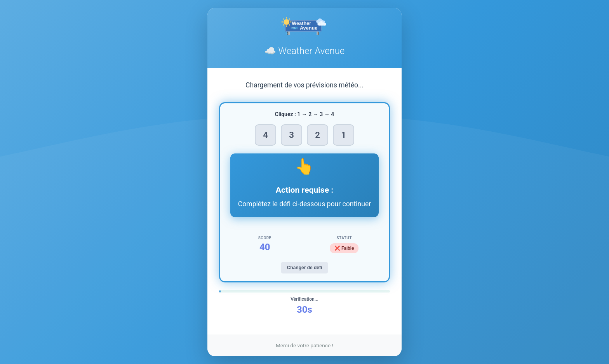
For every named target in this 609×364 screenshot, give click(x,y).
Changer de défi (305, 268)
